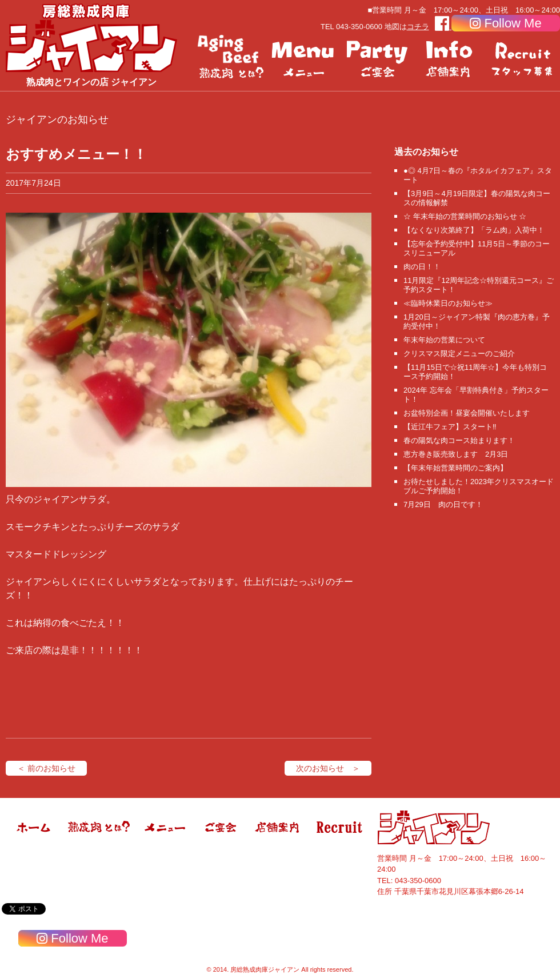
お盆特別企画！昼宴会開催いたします (467, 413)
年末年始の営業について (444, 340)
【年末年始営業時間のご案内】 (455, 468)
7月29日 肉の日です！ (443, 504)
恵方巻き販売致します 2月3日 (456, 454)
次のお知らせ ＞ (328, 768)
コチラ (418, 27)
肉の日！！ (422, 267)
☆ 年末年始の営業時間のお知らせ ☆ (465, 216)
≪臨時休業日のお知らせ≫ (448, 303)
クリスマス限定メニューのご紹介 (459, 354)
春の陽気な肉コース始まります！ (459, 440)
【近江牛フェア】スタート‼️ (450, 427)
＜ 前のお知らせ (46, 768)
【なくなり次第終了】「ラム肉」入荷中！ (474, 230)
